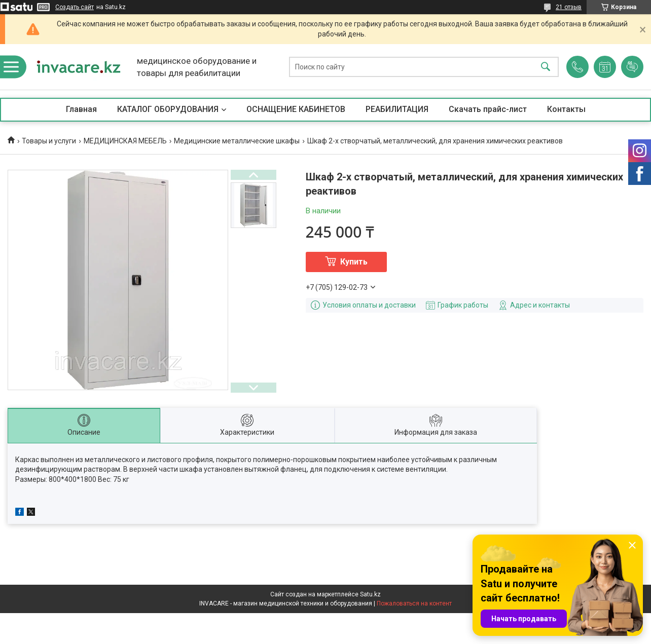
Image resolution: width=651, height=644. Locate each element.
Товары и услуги (49, 141)
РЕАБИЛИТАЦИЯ (397, 109)
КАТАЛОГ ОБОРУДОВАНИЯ (168, 109)
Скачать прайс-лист (488, 109)
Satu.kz (370, 594)
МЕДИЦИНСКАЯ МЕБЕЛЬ (125, 141)
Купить (354, 262)
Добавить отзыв (632, 67)
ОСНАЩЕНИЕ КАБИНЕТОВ (296, 109)
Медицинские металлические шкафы (237, 141)
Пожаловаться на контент (414, 603)
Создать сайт (75, 7)
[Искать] (546, 67)
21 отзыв (569, 7)
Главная (81, 109)
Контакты (566, 109)
